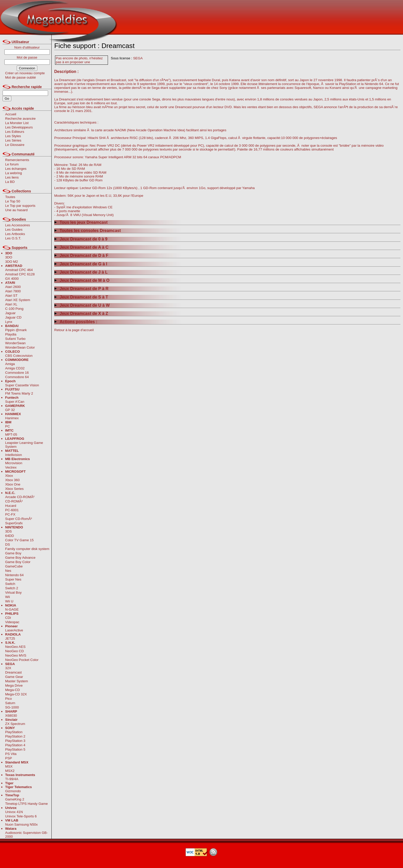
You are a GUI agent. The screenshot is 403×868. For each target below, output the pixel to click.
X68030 (11, 716)
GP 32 (10, 410)
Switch (10, 584)
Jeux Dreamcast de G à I (81, 264)
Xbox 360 (12, 480)
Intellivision (13, 455)
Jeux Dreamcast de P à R (81, 289)
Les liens (12, 177)
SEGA (138, 58)
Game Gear (14, 677)
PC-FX (10, 514)
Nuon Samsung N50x (21, 824)
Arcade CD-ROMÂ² (20, 497)
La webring (13, 173)
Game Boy (13, 553)
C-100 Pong (14, 309)
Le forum (12, 164)
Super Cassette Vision (22, 385)
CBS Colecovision (19, 356)
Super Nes (13, 579)
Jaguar (10, 313)
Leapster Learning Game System (24, 445)
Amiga (10, 364)
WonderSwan (15, 343)
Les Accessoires (17, 225)
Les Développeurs (19, 127)
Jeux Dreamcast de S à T (81, 297)
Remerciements (17, 160)
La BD (10, 182)
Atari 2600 (13, 287)
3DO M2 (12, 262)
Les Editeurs (15, 132)
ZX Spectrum (15, 724)
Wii (8, 597)
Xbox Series (14, 489)
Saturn (10, 703)
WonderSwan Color (20, 347)
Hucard (11, 506)
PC (8, 426)
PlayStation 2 (15, 736)
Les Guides (14, 230)
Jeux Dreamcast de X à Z (81, 314)
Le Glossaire (15, 145)
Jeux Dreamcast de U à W (82, 305)
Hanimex (12, 418)
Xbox (9, 476)
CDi (8, 618)
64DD (10, 536)
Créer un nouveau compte (25, 73)
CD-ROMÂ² (14, 501)
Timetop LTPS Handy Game (26, 804)
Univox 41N (14, 812)
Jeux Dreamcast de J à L (81, 272)
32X (8, 668)
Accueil (11, 114)
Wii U (9, 601)
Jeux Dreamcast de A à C (81, 247)
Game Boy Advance (20, 558)
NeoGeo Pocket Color (22, 660)
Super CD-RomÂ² (19, 519)
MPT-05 (11, 435)
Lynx (9, 322)
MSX (9, 766)
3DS (8, 531)
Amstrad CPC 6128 (20, 274)
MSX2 (10, 771)
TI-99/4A (12, 779)
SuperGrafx (14, 523)
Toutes (10, 197)
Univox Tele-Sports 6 (21, 816)
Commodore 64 (17, 377)
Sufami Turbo (15, 339)
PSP (9, 758)
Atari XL (11, 304)
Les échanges (16, 169)
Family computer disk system (27, 549)
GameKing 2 (15, 799)
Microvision (14, 463)
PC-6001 (12, 510)
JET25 (10, 638)
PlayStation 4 (15, 745)
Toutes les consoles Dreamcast (88, 231)
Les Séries (13, 140)
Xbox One (13, 484)
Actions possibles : (76, 322)
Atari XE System (18, 300)
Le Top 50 (13, 201)
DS (8, 544)
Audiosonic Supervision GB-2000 (26, 835)
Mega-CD (12, 690)
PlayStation (14, 732)
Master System (17, 681)
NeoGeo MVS (16, 655)
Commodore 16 (17, 373)
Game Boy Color (18, 562)
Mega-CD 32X (16, 694)
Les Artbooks (15, 234)
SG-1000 (12, 707)
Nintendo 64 (14, 575)
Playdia (11, 334)
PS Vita (11, 754)
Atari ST (11, 296)
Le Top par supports (20, 206)
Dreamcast (13, 672)
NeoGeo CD (15, 651)
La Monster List (17, 123)
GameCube (14, 566)
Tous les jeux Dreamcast (81, 222)
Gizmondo (13, 791)
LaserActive (14, 630)
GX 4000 (12, 279)
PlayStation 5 (15, 749)
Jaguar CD (13, 317)
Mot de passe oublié (20, 77)
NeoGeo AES (15, 647)
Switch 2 (12, 588)
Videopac (12, 622)
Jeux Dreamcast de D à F (81, 255)
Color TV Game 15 (19, 540)
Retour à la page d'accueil (74, 330)
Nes (8, 571)
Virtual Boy (13, 592)
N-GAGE (12, 609)
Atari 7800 (13, 291)
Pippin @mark (16, 330)
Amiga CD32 (15, 368)
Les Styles (13, 136)
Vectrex (11, 467)
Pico (8, 699)
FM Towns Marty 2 (19, 393)
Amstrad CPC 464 (19, 270)
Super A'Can (15, 402)
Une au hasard (16, 210)
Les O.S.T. (13, 238)
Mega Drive (14, 685)
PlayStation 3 (15, 741)
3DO (9, 257)
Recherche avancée (20, 119)
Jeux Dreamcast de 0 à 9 (81, 239)
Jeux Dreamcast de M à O (82, 280)
